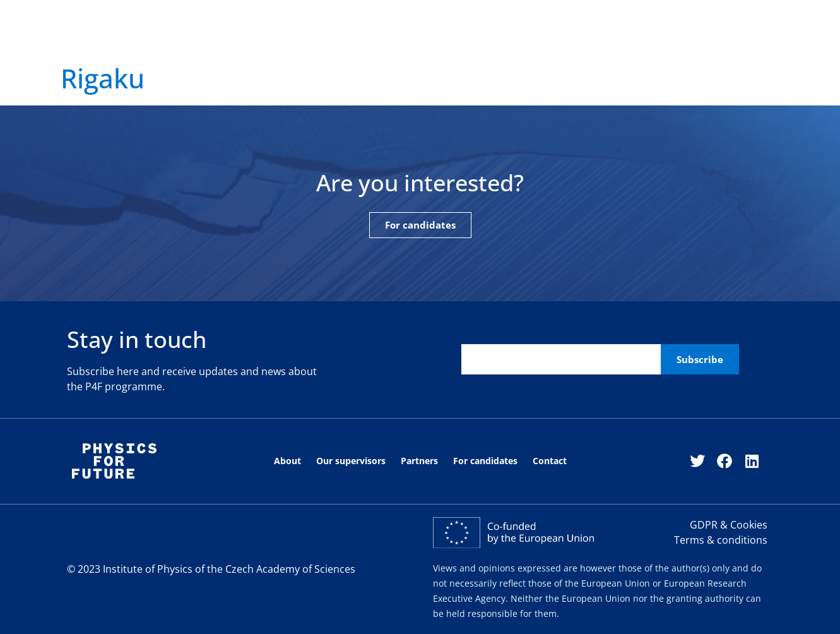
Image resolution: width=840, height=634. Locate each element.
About (200, 39)
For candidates (453, 39)
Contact (552, 39)
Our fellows (334, 39)
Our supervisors (261, 39)
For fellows (605, 39)
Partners (390, 39)
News (510, 39)
